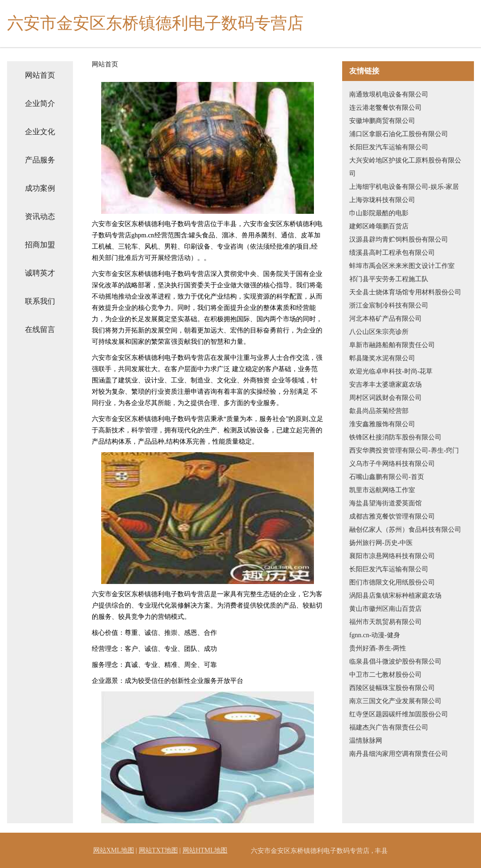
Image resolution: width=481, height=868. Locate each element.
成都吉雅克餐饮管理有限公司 (392, 516)
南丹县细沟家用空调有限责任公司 (399, 754)
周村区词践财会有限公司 (385, 398)
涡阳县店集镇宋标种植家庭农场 (395, 596)
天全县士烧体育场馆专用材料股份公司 (405, 292)
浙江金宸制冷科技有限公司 (389, 305)
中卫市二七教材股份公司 (385, 675)
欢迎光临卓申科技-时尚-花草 (391, 371)
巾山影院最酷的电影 (379, 213)
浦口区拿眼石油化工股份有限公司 (399, 134)
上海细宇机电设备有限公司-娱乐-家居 (404, 187)
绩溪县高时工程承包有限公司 (392, 253)
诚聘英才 (40, 273)
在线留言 (40, 329)
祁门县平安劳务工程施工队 (389, 279)
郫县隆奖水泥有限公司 (382, 358)
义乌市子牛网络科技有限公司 (392, 464)
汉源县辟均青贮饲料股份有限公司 (399, 239)
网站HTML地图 (205, 850)
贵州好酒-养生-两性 (378, 648)
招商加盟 (40, 245)
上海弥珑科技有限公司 (382, 200)
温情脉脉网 (366, 741)
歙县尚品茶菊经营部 (379, 411)
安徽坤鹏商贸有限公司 (382, 121)
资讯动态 (40, 216)
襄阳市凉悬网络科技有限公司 (392, 556)
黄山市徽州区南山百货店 (385, 609)
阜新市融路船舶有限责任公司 (392, 345)
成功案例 (40, 188)
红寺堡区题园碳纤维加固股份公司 (399, 714)
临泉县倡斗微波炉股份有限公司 (395, 661)
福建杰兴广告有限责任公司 (389, 727)
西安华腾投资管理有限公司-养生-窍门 (404, 450)
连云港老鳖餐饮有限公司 (385, 108)
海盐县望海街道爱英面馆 (385, 503)
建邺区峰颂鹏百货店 (379, 226)
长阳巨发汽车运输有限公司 (389, 147)
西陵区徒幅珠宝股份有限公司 (392, 688)
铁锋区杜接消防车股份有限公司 (395, 437)
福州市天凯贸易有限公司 (385, 622)
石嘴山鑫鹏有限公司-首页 (387, 477)
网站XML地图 (114, 850)
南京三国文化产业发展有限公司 (395, 701)
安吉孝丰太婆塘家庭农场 (385, 385)
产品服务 (40, 160)
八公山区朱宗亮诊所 (379, 332)
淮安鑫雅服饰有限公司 (382, 424)
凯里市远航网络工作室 (382, 490)
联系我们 (40, 301)
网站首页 (40, 75)
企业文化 (40, 132)
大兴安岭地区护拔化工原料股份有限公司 (405, 167)
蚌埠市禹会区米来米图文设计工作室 (402, 266)
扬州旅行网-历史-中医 (381, 543)
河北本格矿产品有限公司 (385, 319)
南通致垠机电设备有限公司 (389, 94)
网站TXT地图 (158, 850)
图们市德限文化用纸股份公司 (392, 582)
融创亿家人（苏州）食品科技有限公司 (405, 530)
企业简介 (40, 103)
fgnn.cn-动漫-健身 (375, 635)
